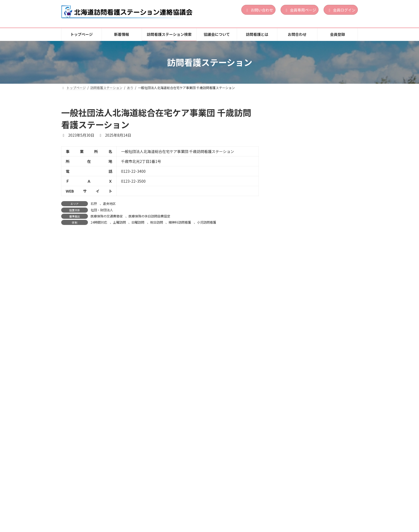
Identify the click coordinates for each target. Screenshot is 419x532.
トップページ (79, 508)
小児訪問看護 (207, 222)
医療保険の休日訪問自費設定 (149, 216)
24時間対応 (99, 222)
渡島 (310, 192)
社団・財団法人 (102, 210)
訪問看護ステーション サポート (309, 183)
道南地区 (322, 192)
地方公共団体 (316, 449)
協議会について (200, 508)
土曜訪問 (119, 222)
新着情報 (110, 508)
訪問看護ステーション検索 (152, 508)
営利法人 (313, 140)
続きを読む (340, 162)
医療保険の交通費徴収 (107, 216)
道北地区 (322, 442)
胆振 (310, 133)
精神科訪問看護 (180, 222)
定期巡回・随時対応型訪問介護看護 (329, 207)
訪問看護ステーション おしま (306, 375)
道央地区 (109, 203)
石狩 (94, 203)
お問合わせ (271, 508)
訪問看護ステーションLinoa (305, 124)
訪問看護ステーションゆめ (303, 434)
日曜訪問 (138, 222)
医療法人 (313, 390)
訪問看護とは (237, 508)
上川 (310, 442)
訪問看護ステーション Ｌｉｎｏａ (311, 253)
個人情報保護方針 (308, 508)
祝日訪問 (157, 222)
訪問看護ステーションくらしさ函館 (311, 312)
